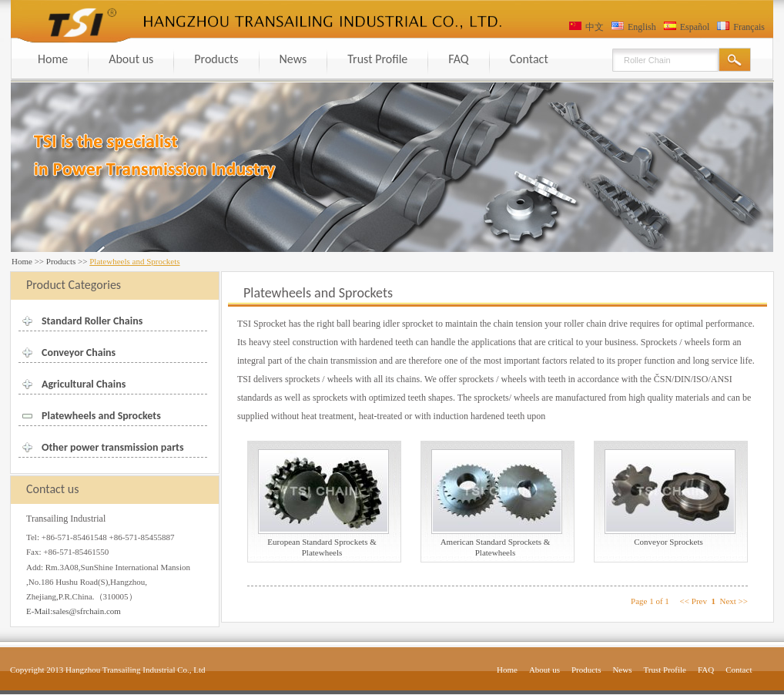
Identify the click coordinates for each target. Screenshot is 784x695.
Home (53, 59)
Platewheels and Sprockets (101, 416)
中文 (595, 27)
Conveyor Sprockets (668, 542)
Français (749, 27)
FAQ (458, 59)
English (642, 27)
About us (131, 59)
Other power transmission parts (113, 447)
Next (727, 601)
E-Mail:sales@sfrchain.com (74, 611)
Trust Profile (377, 59)
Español (695, 27)
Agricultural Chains (84, 384)
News (293, 59)
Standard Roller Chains (92, 321)
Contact (529, 59)
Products (216, 59)
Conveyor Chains (79, 353)
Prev (699, 601)
